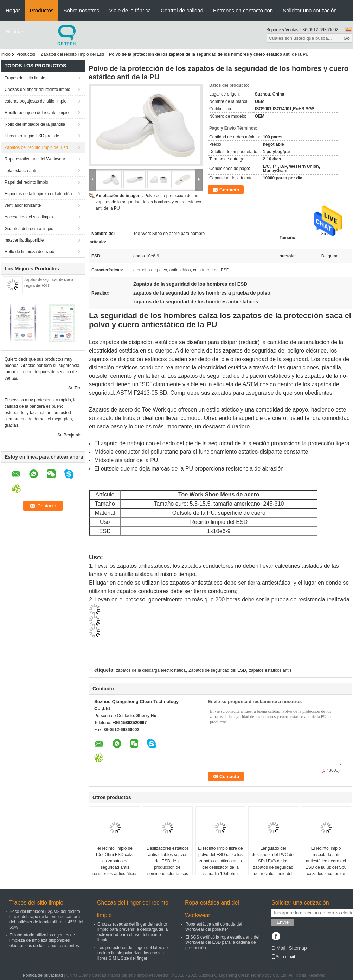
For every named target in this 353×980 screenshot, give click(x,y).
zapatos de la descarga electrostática (151, 670)
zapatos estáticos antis (270, 670)
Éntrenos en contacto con (243, 10)
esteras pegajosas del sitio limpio (36, 101)
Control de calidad (182, 10)
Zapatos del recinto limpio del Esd (72, 54)
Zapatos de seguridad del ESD (217, 670)
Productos (42, 10)
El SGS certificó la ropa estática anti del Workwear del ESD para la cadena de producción (222, 942)
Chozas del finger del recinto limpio (37, 90)
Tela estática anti (20, 171)
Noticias (15, 31)
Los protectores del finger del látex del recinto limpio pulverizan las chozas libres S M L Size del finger (133, 953)
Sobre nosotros (81, 10)
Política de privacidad (43, 975)
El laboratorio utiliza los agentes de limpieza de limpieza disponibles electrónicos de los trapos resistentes (44, 940)
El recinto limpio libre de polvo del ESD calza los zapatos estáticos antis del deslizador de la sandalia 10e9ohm (220, 861)
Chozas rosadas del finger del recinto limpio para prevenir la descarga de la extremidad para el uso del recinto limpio (133, 932)
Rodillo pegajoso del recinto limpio (37, 113)
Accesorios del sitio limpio (29, 217)
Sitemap (298, 948)
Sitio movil (283, 957)
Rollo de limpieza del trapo (29, 252)
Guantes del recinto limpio (29, 229)
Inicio (6, 54)
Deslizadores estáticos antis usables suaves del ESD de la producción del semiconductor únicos (168, 861)
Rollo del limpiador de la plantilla (35, 124)
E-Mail (278, 948)
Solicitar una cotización (310, 10)
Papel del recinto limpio (26, 182)
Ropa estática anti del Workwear (35, 159)
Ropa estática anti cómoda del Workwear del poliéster (214, 927)
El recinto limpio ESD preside (32, 136)
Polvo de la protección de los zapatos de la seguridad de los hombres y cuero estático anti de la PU (148, 202)
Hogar (13, 10)
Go (346, 38)
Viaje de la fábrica (130, 10)
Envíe (283, 922)
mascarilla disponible (24, 240)
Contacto (229, 190)
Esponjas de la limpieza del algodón (38, 194)
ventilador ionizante (23, 205)
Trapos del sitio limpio (25, 78)
